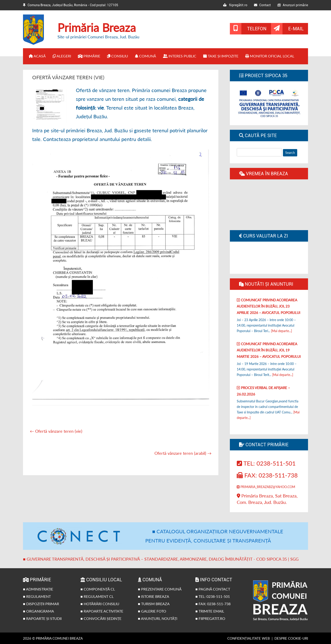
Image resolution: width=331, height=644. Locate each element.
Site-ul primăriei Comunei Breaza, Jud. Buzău (98, 37)
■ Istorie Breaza (154, 596)
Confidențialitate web (249, 638)
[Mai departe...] (281, 331)
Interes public (180, 56)
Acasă (37, 56)
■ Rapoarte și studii (42, 618)
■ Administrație (38, 589)
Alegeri (62, 56)
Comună (146, 56)
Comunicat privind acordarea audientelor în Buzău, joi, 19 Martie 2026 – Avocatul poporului (269, 350)
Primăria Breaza (97, 28)
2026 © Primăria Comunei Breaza (53, 638)
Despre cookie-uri (291, 638)
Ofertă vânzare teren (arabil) (183, 453)
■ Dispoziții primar (41, 604)
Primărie (89, 56)
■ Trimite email (210, 611)
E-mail (296, 29)
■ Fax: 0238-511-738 (213, 604)
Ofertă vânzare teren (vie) (56, 431)
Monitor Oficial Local (270, 56)
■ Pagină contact (213, 589)
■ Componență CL (98, 589)
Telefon (257, 29)
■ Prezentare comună (160, 589)
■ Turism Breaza (154, 604)
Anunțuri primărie (293, 5)
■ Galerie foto (152, 611)
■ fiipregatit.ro (210, 618)
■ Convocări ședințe (101, 618)
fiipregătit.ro (235, 5)
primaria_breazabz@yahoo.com (266, 487)
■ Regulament (37, 596)
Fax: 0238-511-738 (267, 475)
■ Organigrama (39, 611)
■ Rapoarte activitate (102, 611)
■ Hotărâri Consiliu (100, 604)
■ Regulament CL (97, 596)
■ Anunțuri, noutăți (158, 618)
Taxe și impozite (221, 56)
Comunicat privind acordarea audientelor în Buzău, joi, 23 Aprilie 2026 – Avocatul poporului (268, 306)
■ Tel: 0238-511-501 (213, 596)
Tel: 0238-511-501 (266, 463)
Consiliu (118, 56)
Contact (262, 5)
